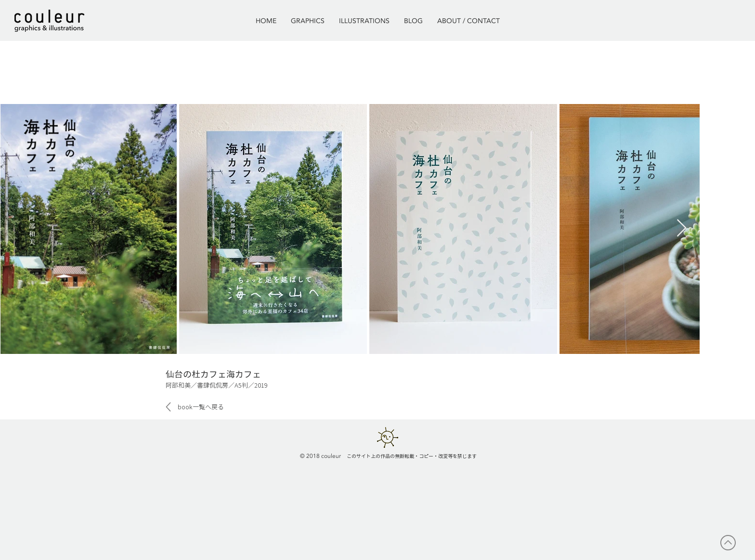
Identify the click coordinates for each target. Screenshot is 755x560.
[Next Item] (682, 228)
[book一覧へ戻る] (201, 407)
